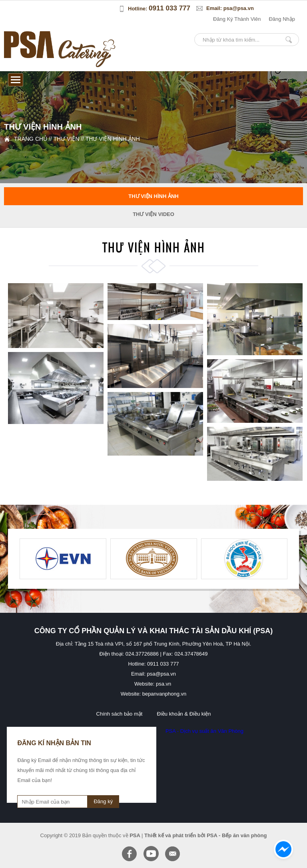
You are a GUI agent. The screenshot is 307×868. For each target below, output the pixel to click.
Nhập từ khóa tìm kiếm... (289, 40)
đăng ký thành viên (237, 19)
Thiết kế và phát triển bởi (175, 835)
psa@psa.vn (239, 8)
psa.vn (163, 684)
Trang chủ (31, 139)
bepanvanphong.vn (164, 694)
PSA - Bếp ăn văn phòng (237, 835)
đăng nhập (282, 19)
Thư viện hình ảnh (113, 139)
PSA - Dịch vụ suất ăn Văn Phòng (204, 731)
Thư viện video (153, 214)
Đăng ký (103, 801)
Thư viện (66, 139)
